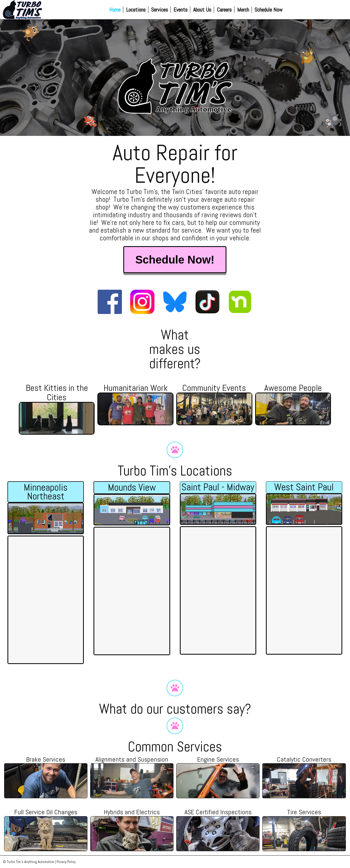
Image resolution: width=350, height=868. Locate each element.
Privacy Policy (66, 862)
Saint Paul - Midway (218, 487)
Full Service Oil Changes (46, 812)
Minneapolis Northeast (46, 492)
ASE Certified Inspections (218, 812)
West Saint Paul (304, 487)
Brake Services (46, 759)
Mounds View (132, 487)
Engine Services (218, 759)
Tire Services (304, 812)
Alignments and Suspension (132, 759)
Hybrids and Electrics (132, 812)
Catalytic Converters (304, 759)
